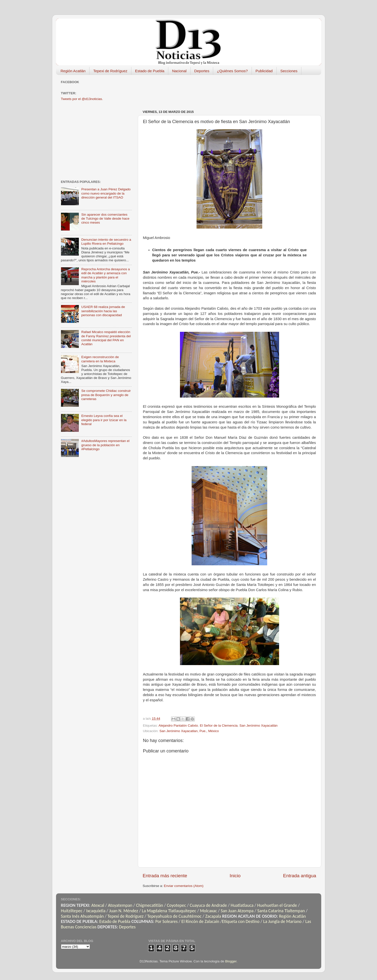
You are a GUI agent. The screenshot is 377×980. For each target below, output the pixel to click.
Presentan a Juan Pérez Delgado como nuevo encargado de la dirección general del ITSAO (106, 193)
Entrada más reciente (165, 876)
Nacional (179, 71)
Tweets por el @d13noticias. (82, 99)
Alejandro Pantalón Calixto (178, 726)
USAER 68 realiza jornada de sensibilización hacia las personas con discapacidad (103, 311)
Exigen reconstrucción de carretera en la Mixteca (100, 359)
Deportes (202, 71)
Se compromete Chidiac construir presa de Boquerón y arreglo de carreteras (106, 395)
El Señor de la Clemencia (219, 726)
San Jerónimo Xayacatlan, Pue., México (189, 731)
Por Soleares (166, 921)
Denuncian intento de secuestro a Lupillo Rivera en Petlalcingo (106, 242)
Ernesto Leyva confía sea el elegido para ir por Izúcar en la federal (104, 420)
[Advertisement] (233, 90)
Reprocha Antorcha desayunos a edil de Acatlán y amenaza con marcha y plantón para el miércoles (106, 275)
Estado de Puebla (150, 71)
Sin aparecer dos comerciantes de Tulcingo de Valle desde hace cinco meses (105, 219)
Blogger (231, 961)
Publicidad (264, 71)
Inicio (235, 876)
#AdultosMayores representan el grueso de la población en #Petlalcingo (105, 445)
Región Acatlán (73, 71)
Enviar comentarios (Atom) (184, 886)
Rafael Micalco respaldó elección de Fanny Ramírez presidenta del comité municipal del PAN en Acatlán (106, 338)
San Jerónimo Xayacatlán (259, 726)
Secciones (289, 71)
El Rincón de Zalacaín (200, 921)
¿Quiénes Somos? (232, 71)
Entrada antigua (300, 876)
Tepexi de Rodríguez (110, 71)
